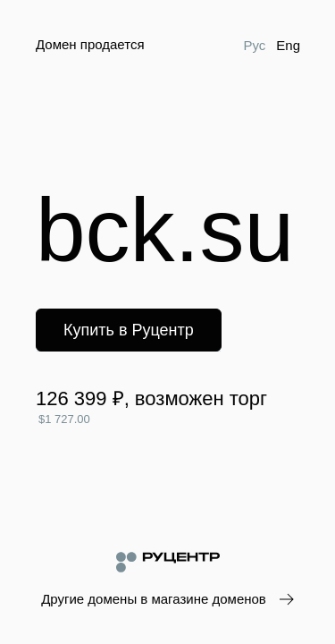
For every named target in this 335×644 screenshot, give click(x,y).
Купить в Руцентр (129, 330)
